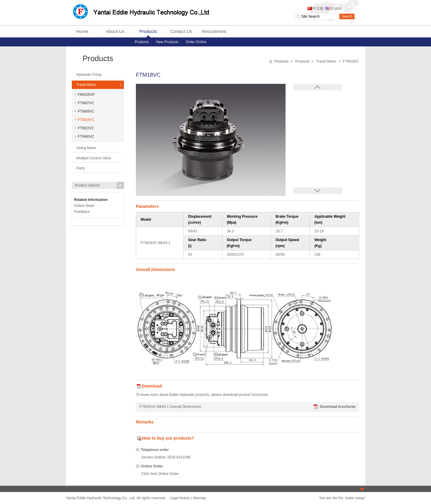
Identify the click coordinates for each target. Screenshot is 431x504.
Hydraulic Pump (89, 75)
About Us (115, 31)
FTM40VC (85, 137)
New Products (167, 42)
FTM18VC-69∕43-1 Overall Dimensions (170, 407)
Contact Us (181, 31)
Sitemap (199, 498)
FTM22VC (85, 128)
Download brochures (334, 407)
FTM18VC (85, 120)
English (333, 8)
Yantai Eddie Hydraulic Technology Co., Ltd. (141, 12)
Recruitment (214, 31)
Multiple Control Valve (94, 158)
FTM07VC (85, 103)
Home (82, 31)
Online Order (169, 474)
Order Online (196, 42)
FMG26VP (85, 95)
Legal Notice (180, 498)
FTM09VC (85, 111)
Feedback (82, 212)
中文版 (315, 8)
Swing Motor (86, 148)
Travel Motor (86, 85)
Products (148, 31)
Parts (81, 168)
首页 (271, 62)
